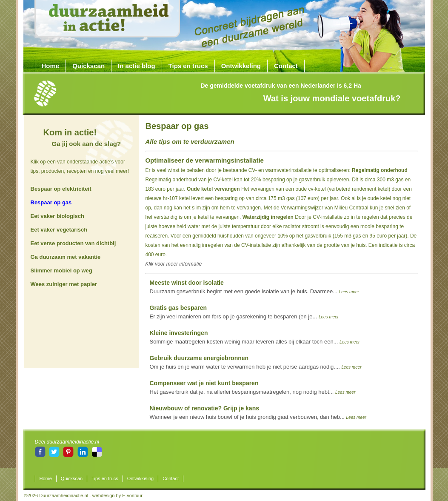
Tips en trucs (188, 66)
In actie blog (137, 66)
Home (51, 66)
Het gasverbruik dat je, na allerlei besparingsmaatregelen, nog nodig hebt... (253, 387)
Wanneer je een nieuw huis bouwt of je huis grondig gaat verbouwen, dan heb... (258, 412)
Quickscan (88, 66)
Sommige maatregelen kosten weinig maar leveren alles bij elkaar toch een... (255, 337)
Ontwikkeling (241, 66)
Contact (286, 66)
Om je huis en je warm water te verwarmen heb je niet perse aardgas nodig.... (256, 362)
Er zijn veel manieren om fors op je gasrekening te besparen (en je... (244, 312)
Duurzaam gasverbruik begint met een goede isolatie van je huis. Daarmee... (254, 287)
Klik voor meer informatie (174, 264)
